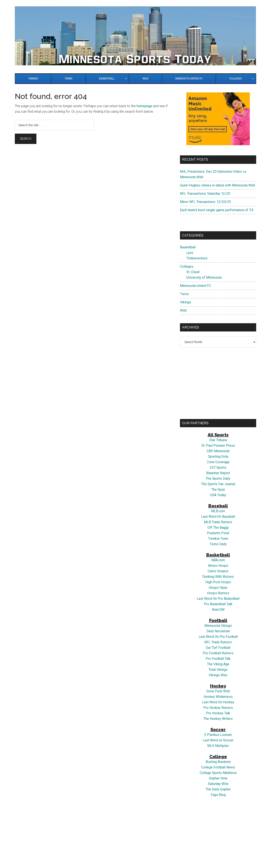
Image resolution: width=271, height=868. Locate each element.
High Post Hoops (218, 582)
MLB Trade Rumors (218, 522)
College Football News (218, 767)
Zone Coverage (218, 462)
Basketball (188, 247)
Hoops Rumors (218, 593)
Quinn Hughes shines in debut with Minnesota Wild (217, 185)
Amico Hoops (218, 566)
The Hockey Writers (218, 719)
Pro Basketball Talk (218, 604)
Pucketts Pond (218, 533)
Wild (183, 310)
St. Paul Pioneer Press (218, 446)
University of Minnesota (204, 277)
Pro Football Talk (218, 659)
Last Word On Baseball (218, 517)
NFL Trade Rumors (218, 642)
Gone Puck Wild (218, 691)
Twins (184, 294)
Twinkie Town (218, 539)
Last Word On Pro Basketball (218, 599)
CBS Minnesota (218, 451)
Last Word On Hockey (218, 702)
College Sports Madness (218, 773)
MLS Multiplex (218, 746)
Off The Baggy (218, 528)
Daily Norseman (218, 631)
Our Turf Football (218, 648)
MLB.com (218, 511)
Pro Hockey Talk (218, 713)
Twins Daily (218, 544)
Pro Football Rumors (218, 653)
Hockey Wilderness (218, 697)
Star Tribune (218, 440)
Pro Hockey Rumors (218, 708)
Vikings (185, 302)
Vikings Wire (218, 675)
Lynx (190, 253)
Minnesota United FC (195, 286)
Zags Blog (218, 795)
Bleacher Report (218, 473)
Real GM (218, 610)
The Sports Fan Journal (218, 484)
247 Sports (218, 468)
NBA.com (218, 560)
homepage (144, 106)
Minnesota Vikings (218, 626)
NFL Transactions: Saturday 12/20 (205, 194)
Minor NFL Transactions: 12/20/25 (205, 202)
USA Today (218, 495)
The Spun (218, 489)
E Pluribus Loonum (218, 735)
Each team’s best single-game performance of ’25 (217, 210)
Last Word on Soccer (218, 740)
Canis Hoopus (218, 571)
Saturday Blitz (218, 784)
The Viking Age (218, 664)
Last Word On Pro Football (218, 637)
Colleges (187, 266)
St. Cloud (193, 272)
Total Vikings (218, 670)
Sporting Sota (218, 457)
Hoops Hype (218, 588)
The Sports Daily (218, 478)
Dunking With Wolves (218, 577)
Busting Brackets (218, 762)
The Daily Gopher (218, 789)
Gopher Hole (218, 778)
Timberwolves (197, 258)
